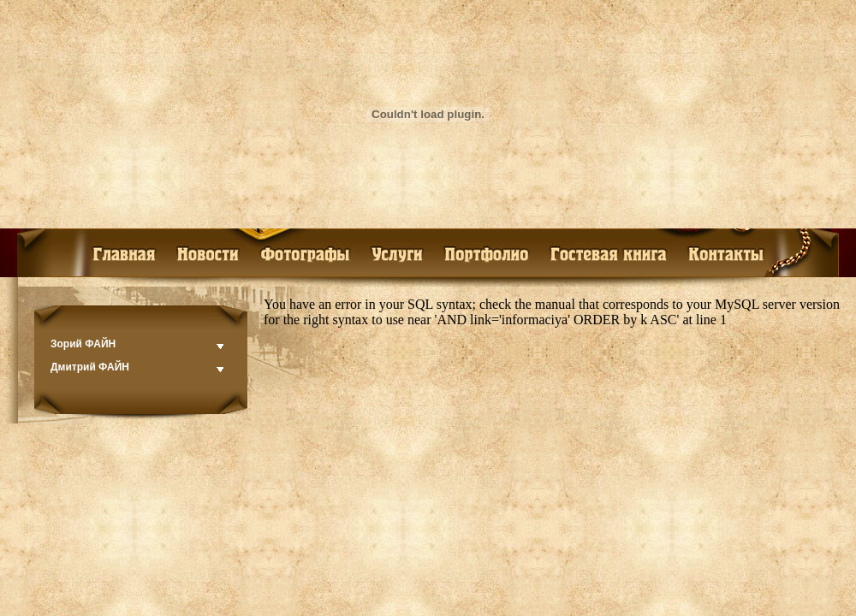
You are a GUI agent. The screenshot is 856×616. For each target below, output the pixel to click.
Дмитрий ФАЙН (90, 367)
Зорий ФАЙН (83, 344)
